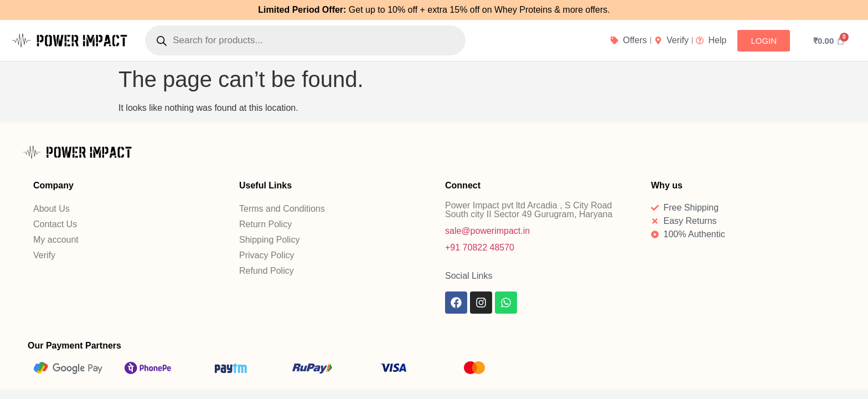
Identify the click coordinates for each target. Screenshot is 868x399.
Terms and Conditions (282, 209)
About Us (51, 209)
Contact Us (55, 224)
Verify (44, 255)
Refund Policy (267, 271)
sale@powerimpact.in (487, 231)
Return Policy (265, 224)
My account (56, 240)
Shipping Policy (269, 240)
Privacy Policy (267, 255)
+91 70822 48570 (480, 247)
